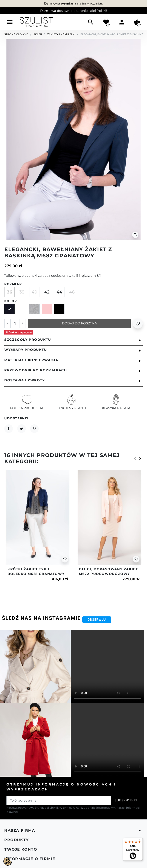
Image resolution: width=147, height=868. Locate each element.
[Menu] (140, 840)
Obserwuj (97, 620)
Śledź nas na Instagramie (41, 618)
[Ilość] (15, 323)
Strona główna (16, 34)
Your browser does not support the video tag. (107, 666)
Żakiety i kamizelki (61, 34)
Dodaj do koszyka (79, 323)
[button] (91, 22)
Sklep (38, 34)
